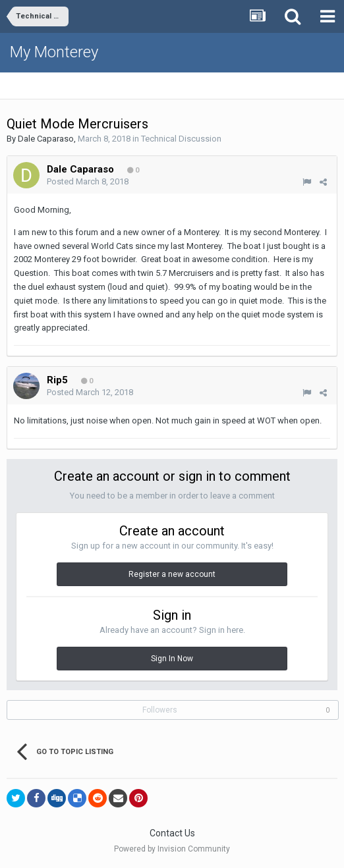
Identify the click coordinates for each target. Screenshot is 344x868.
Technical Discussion (181, 139)
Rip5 (57, 380)
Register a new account (172, 574)
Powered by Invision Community (172, 849)
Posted (88, 181)
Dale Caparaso (46, 139)
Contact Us (172, 833)
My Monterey (54, 52)
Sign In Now (172, 659)
